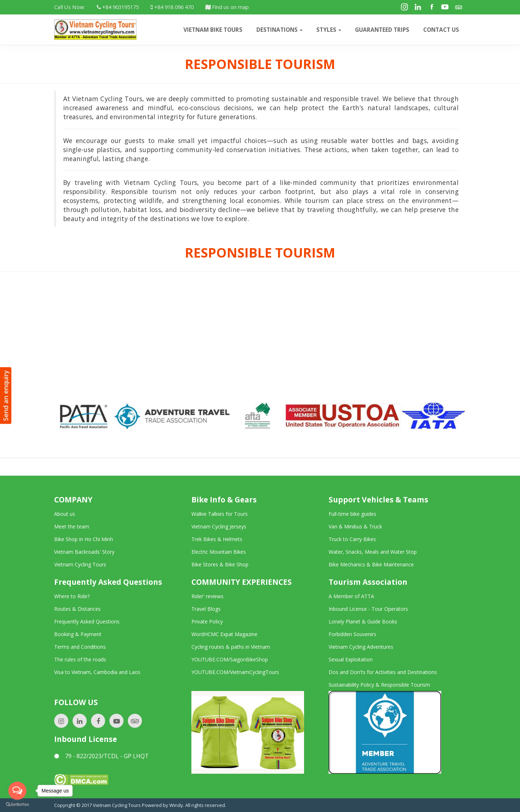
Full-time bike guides (352, 514)
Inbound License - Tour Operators (368, 609)
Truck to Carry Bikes (352, 539)
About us (65, 514)
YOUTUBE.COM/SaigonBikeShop (230, 659)
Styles (329, 30)
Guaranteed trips (382, 30)
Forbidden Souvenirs (352, 634)
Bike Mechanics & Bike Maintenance (371, 564)
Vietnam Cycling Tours (80, 564)
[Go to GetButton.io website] (17, 805)
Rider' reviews (207, 596)
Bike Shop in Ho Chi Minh (84, 539)
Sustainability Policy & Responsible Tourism (379, 685)
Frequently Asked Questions (87, 621)
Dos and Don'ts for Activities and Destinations (383, 672)
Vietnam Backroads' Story (84, 552)
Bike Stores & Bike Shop (220, 564)
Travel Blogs (206, 609)
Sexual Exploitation (351, 659)
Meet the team (72, 526)
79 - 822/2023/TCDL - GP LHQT (101, 756)
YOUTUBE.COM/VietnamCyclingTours (235, 672)
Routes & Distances (77, 609)
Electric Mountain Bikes (219, 552)
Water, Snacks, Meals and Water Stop (373, 552)
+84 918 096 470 (172, 7)
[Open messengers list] (17, 791)
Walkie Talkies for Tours (220, 514)
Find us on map (227, 7)
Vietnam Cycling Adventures (361, 647)
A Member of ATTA (351, 596)
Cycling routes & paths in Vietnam (231, 647)
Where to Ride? (72, 596)
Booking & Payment (78, 634)
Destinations (279, 30)
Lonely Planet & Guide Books (363, 621)
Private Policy (207, 621)
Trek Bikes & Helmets (217, 539)
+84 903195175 (118, 7)
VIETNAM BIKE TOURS (213, 30)
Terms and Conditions (80, 647)
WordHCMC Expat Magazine (224, 634)
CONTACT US (441, 30)
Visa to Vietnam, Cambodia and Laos (97, 672)
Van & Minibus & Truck (355, 526)
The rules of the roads (80, 659)
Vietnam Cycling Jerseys (219, 526)
